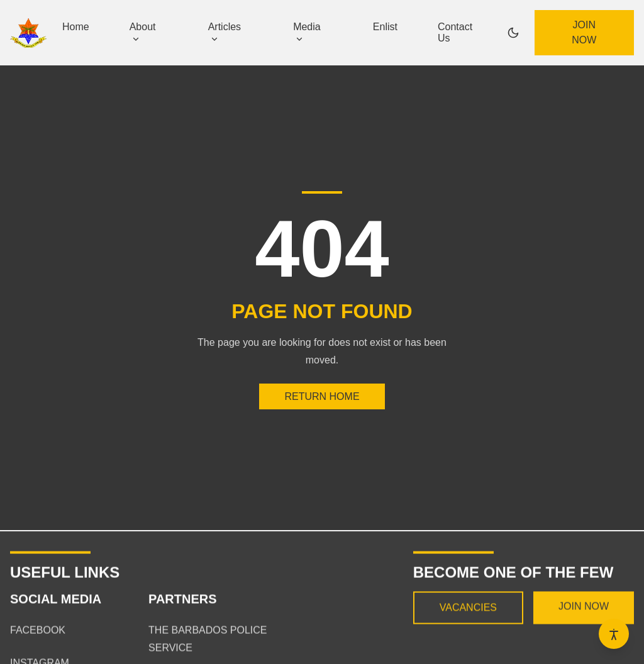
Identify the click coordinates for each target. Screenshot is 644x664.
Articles (225, 32)
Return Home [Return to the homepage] (322, 396)
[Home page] (29, 33)
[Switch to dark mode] (513, 33)
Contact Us (455, 32)
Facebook (38, 635)
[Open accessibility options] (614, 634)
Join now (584, 32)
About (143, 32)
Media (307, 32)
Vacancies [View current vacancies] (468, 612)
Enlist (385, 27)
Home (76, 27)
